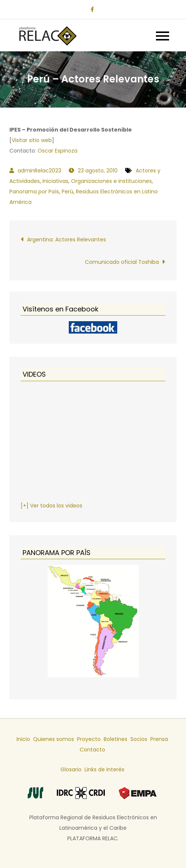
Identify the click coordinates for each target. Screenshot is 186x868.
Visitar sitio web (32, 140)
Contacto (92, 750)
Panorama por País (34, 192)
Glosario (71, 769)
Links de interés (104, 769)
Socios (139, 739)
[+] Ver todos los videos (51, 506)
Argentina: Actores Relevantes (67, 239)
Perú (67, 192)
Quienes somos (54, 739)
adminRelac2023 (39, 171)
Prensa (159, 739)
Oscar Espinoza (57, 151)
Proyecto (89, 739)
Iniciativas (55, 181)
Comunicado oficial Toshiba (122, 262)
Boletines (116, 739)
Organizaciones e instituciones (111, 181)
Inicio (23, 739)
